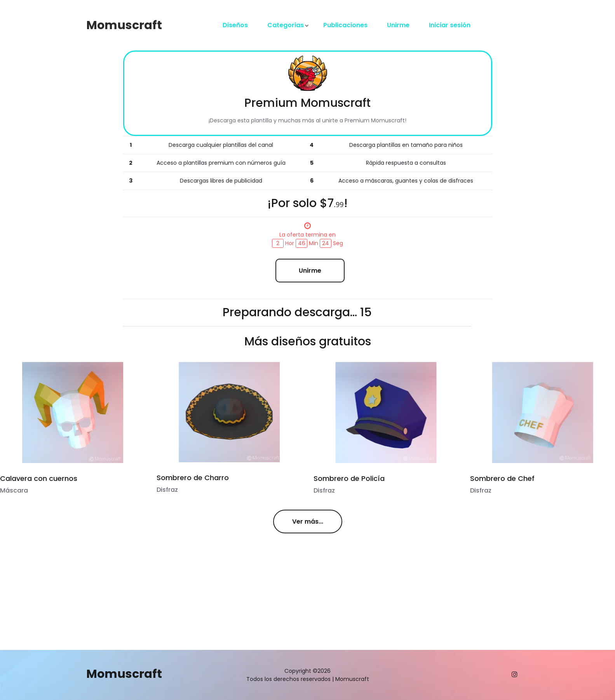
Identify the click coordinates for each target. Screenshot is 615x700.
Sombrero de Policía (348, 478)
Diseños (235, 25)
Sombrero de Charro (193, 478)
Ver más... (308, 522)
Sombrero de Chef (502, 478)
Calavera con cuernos (39, 478)
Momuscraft (124, 25)
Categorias (286, 25)
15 (366, 312)
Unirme (398, 25)
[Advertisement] (194, 596)
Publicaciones (345, 25)
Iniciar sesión (450, 25)
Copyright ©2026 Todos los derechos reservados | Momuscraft (308, 675)
